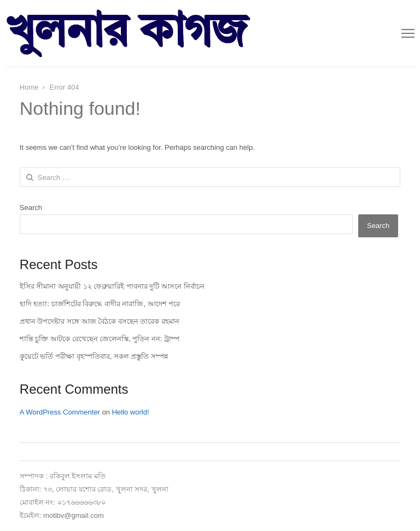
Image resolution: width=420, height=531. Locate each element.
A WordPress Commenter (60, 412)
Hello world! (131, 412)
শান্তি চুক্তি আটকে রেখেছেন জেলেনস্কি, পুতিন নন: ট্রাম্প (100, 339)
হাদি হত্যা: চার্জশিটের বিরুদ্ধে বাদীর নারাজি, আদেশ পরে (100, 304)
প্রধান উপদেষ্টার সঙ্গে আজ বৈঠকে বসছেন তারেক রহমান (100, 321)
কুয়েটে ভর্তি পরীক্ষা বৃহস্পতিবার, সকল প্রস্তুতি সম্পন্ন (94, 356)
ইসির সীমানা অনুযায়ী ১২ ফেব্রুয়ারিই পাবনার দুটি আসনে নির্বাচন (112, 286)
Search (31, 208)
